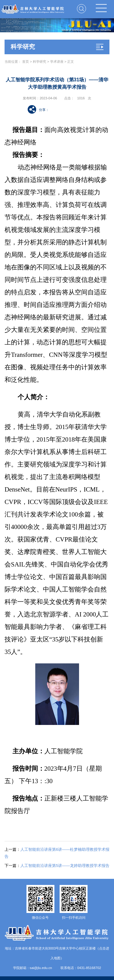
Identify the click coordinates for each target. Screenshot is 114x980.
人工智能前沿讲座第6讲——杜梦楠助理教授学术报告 (57, 853)
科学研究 (40, 62)
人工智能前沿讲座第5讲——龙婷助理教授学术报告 (57, 866)
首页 (26, 62)
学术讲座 (57, 62)
